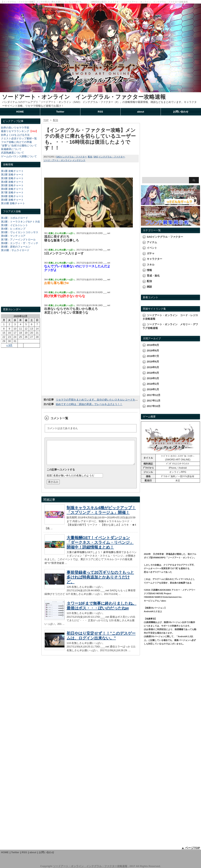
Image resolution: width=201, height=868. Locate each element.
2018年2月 (153, 384)
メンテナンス (79, 160)
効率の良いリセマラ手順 (15, 128)
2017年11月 (154, 401)
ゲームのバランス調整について (19, 156)
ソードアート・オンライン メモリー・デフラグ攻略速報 (170, 326)
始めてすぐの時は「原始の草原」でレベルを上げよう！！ (89, 404)
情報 (149, 270)
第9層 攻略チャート (12, 200)
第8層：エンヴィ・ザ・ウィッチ (20, 243)
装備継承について (11, 149)
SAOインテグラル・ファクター (71, 157)
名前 (49, 480)
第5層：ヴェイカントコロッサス (20, 232)
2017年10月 (154, 406)
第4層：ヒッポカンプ (13, 229)
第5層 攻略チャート (12, 185)
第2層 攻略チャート (12, 175)
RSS (100, 112)
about (141, 112)
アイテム (152, 242)
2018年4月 (153, 373)
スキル (151, 265)
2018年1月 (153, 389)
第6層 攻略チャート (12, 189)
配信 (90, 157)
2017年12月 (154, 395)
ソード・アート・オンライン (58, 160)
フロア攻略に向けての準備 (16, 142)
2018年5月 (153, 367)
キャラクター (154, 259)
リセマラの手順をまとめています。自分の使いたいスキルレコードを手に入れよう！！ (106, 400)
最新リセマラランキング (15, 131)
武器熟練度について (13, 153)
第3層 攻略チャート (12, 178)
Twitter (60, 112)
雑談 (149, 287)
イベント (152, 248)
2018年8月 (153, 351)
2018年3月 (153, 378)
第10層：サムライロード (15, 250)
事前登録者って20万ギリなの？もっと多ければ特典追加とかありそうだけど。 (100, 582)
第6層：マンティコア (13, 236)
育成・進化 (153, 276)
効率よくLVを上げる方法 (15, 135)
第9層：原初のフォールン (16, 247)
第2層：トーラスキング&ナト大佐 (20, 222)
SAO (96, 157)
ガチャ (151, 253)
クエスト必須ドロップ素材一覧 (19, 138)
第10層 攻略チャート (13, 203)
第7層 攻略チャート (12, 192)
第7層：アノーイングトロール (18, 240)
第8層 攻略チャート (12, 196)
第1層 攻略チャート (12, 171)
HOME (20, 112)
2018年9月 (153, 345)
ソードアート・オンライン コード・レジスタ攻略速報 (170, 317)
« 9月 (9, 345)
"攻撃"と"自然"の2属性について (19, 146)
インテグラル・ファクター (112, 157)
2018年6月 (153, 362)
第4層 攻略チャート (12, 182)
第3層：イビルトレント (14, 225)
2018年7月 (153, 356)
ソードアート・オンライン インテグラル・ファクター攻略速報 (84, 97)
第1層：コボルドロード (14, 218)
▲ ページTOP (191, 848)
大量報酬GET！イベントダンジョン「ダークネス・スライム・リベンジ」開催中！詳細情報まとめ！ (100, 547)
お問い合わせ (181, 112)
